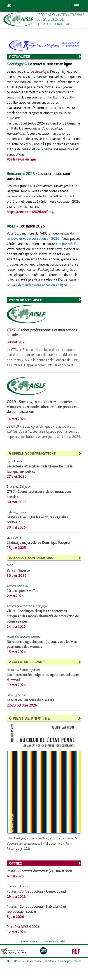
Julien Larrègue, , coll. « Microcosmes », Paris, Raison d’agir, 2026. (42, 844)
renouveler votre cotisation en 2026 (33, 239)
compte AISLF (66, 244)
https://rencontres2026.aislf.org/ (30, 212)
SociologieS (43, 72)
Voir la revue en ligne (22, 159)
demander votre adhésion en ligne (43, 285)
